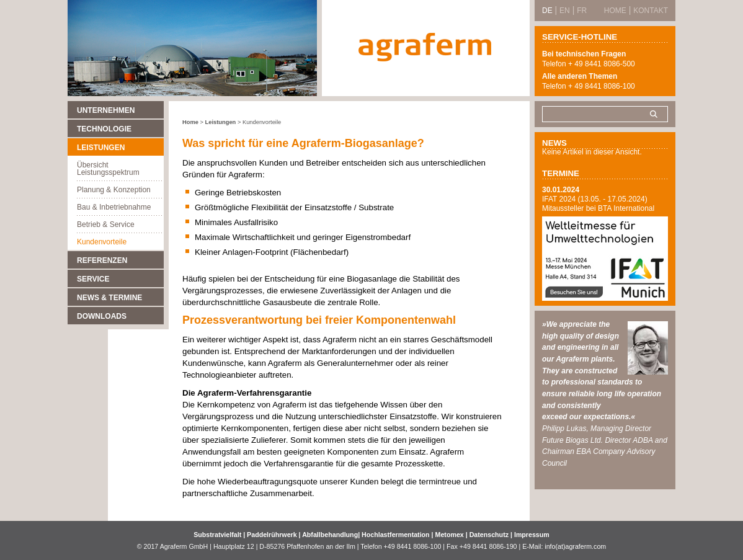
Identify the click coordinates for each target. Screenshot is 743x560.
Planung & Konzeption (114, 190)
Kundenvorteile (102, 242)
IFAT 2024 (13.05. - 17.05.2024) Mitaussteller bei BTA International (598, 204)
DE (547, 11)
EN (565, 11)
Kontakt (651, 11)
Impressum (532, 535)
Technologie (104, 129)
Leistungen (101, 148)
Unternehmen (106, 110)
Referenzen (102, 260)
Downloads (102, 316)
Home (190, 122)
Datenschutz (489, 535)
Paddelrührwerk (273, 535)
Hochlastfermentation (397, 535)
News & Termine (109, 298)
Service (93, 279)
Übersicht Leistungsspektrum (108, 169)
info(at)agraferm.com (575, 546)
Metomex (451, 535)
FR (582, 11)
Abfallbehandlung (330, 535)
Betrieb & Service (106, 224)
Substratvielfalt (217, 535)
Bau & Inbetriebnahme (114, 207)
